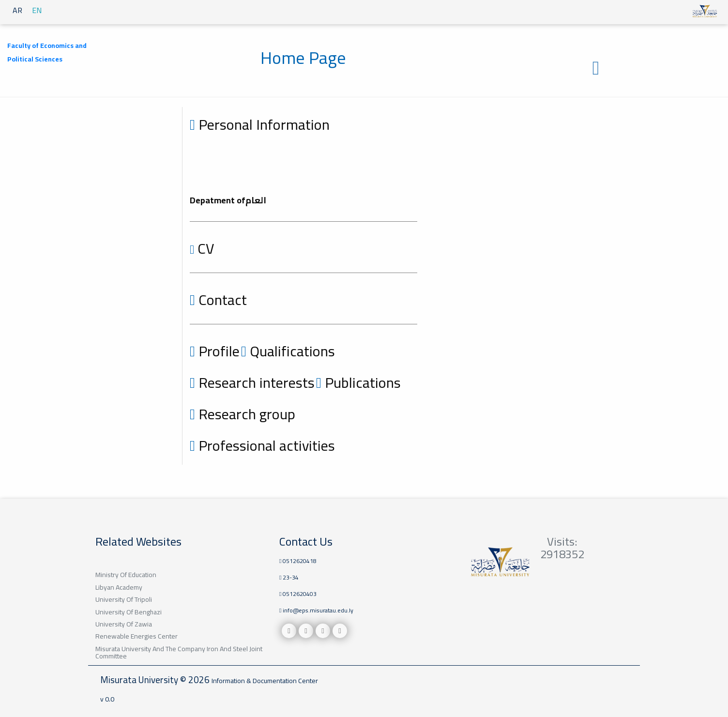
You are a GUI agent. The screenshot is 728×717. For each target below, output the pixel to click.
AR (17, 10)
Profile (215, 351)
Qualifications (288, 351)
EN (37, 10)
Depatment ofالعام (228, 200)
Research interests (252, 382)
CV (202, 248)
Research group (243, 414)
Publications (358, 382)
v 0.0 (107, 699)
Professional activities (262, 445)
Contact (218, 300)
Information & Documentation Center (265, 681)
